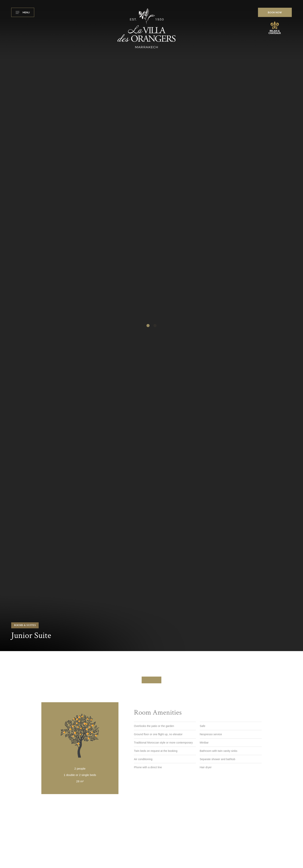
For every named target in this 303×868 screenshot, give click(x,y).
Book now (275, 12)
